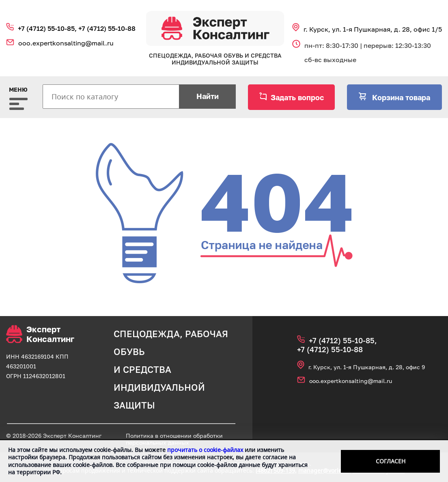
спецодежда (147, 334)
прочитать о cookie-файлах (205, 450)
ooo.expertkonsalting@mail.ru (66, 43)
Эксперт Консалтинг (40, 334)
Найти (208, 96)
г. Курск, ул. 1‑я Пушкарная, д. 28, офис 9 (367, 367)
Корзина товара (400, 97)
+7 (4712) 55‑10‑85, (48, 28)
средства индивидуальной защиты (159, 387)
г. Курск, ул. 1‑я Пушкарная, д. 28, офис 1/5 (373, 29)
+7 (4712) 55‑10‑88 (107, 28)
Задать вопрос (297, 97)
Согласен (391, 461)
